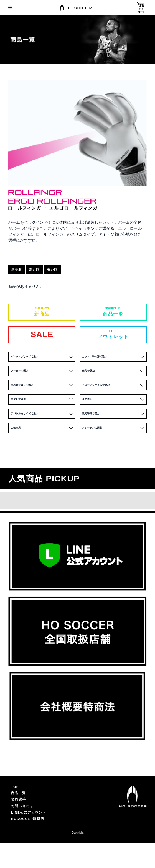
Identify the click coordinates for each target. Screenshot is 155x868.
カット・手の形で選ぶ (113, 359)
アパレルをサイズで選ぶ (42, 427)
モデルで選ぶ (42, 410)
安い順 (63, 271)
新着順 (19, 271)
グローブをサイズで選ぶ (113, 393)
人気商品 (42, 444)
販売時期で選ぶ (113, 427)
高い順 (41, 271)
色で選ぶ (113, 410)
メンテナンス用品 (113, 444)
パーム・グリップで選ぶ (42, 359)
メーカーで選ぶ (42, 376)
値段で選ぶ (113, 376)
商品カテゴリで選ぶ (42, 393)
